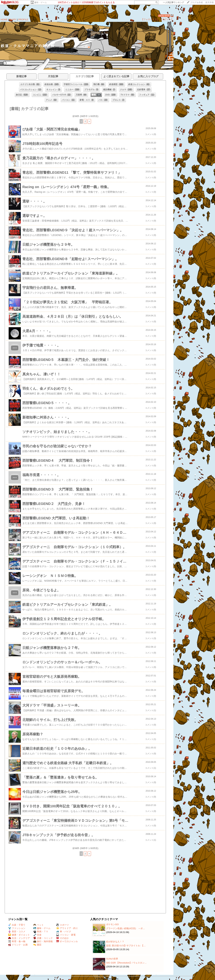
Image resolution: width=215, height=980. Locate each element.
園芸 (37, 945)
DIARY (13, 20)
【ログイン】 (167, 19)
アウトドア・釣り (67, 928)
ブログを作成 (196, 2)
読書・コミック (43, 938)
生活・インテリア (19, 938)
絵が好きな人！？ (115, 942)
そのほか (63, 938)
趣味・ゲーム (41, 2)
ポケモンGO (112, 924)
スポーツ (63, 925)
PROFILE (23, 20)
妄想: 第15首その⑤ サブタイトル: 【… (126, 946)
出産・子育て (17, 925)
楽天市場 (209, 2)
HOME (4, 20)
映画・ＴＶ (41, 932)
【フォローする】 (150, 19)
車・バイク (64, 932)
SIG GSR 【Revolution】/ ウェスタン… (126, 963)
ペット (38, 925)
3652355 (164, 16)
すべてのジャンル (67, 941)
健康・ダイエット (19, 935)
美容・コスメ (17, 932)
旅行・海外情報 (43, 941)
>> (173, 2)
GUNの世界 (112, 959)
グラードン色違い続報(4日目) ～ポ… (126, 928)
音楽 (37, 935)
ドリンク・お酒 (18, 945)
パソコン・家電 (66, 935)
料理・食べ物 (17, 941)
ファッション (17, 928)
